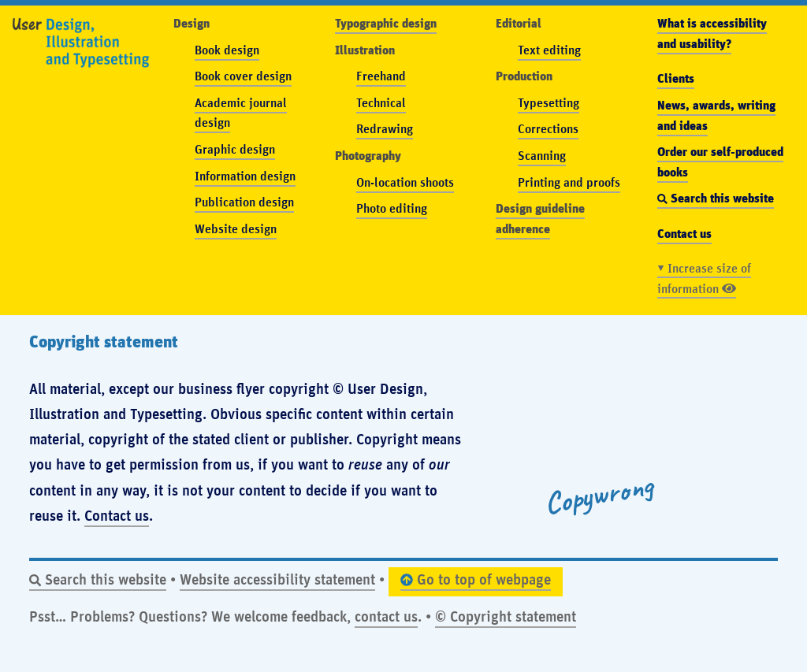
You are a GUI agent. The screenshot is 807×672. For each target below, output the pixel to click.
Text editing (549, 49)
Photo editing (392, 208)
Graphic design (235, 149)
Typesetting (549, 102)
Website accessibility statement (277, 579)
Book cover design (243, 75)
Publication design (244, 201)
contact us (386, 616)
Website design (236, 228)
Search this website (98, 579)
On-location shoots (405, 182)
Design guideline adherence (540, 217)
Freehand (381, 75)
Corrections (548, 128)
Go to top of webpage (476, 579)
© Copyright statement (506, 616)
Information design (245, 175)
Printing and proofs (569, 182)
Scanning (542, 155)
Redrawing (385, 128)
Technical (381, 102)
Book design (227, 49)
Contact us (117, 515)
